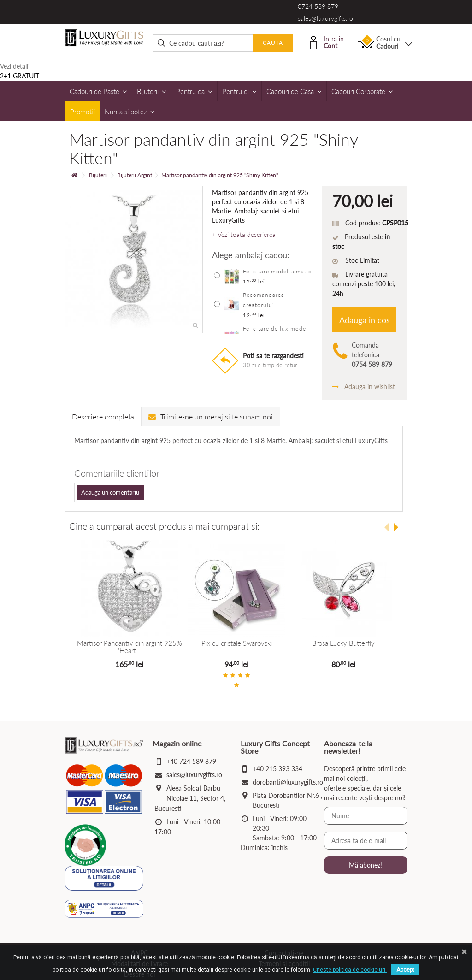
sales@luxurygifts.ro (325, 18)
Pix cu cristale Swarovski (236, 643)
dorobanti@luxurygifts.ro (288, 782)
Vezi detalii (15, 66)
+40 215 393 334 (277, 769)
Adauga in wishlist (364, 387)
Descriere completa (103, 416)
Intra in (327, 42)
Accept (405, 970)
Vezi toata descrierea (247, 235)
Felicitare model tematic (277, 271)
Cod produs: (363, 223)
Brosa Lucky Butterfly (343, 643)
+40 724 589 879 (191, 761)
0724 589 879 (318, 6)
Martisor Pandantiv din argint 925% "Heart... (129, 647)
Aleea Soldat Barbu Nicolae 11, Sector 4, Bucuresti (190, 798)
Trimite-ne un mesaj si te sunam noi (211, 416)
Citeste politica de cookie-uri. (350, 970)
